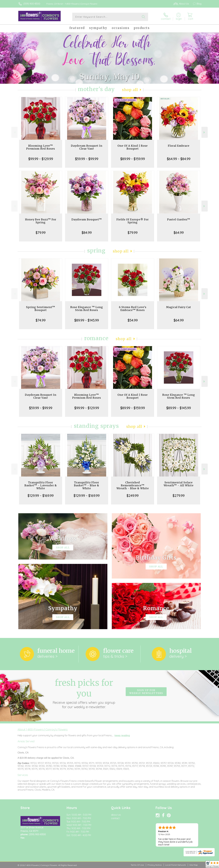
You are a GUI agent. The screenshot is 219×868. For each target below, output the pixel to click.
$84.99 (87, 233)
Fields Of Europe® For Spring (133, 221)
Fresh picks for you (84, 693)
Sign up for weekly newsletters (146, 692)
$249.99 (133, 496)
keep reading (122, 735)
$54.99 (133, 320)
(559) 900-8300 (32, 4)
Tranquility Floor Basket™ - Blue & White (87, 485)
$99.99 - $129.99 (41, 159)
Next (205, 132)
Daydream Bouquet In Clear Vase (87, 147)
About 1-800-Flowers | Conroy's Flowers (43, 729)
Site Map (194, 865)
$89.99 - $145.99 (87, 320)
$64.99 (179, 233)
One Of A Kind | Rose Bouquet (133, 147)
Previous (14, 132)
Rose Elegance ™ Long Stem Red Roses (87, 309)
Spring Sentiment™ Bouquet (41, 309)
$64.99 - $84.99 (179, 159)
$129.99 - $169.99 (41, 496)
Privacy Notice (155, 865)
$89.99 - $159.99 (133, 159)
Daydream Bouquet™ (87, 219)
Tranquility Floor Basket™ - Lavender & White (41, 485)
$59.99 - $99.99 (87, 159)
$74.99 (41, 320)
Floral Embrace (179, 146)
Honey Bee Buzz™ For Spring (41, 221)
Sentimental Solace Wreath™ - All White (179, 484)
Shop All (130, 90)
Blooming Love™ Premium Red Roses (41, 147)
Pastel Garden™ (179, 219)
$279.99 (179, 496)
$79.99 (41, 233)
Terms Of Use (137, 865)
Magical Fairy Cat (179, 307)
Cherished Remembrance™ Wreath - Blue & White (133, 485)
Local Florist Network (175, 865)
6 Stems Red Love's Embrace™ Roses (133, 309)
